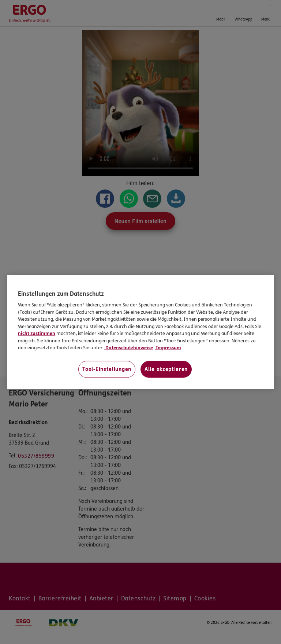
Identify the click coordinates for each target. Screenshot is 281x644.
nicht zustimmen (37, 334)
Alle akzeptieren (166, 369)
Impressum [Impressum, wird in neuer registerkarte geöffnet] (168, 348)
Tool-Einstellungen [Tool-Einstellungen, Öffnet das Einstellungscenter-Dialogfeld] (107, 369)
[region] (140, 332)
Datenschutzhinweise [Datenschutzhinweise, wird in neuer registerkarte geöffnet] (129, 348)
